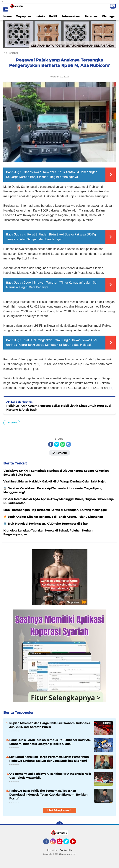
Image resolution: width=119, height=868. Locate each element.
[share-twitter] (57, 444)
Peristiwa (91, 16)
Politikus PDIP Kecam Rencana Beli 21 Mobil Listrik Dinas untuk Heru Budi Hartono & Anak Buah (59, 408)
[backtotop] (60, 825)
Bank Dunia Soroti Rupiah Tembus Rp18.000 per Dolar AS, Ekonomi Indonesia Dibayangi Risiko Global (50, 742)
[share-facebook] (51, 444)
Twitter (68, 843)
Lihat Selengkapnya (60, 810)
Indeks (40, 16)
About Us (52, 850)
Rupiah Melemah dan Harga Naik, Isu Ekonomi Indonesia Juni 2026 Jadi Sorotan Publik (50, 725)
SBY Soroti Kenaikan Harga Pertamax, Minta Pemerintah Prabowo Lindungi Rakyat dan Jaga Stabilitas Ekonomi (49, 759)
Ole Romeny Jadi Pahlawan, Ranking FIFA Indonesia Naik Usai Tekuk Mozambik (50, 776)
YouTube (76, 843)
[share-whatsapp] (63, 444)
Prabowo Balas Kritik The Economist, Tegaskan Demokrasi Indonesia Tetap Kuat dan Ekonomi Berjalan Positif (48, 795)
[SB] (110, 388)
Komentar (60, 453)
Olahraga (108, 16)
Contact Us (66, 850)
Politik (53, 16)
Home (7, 16)
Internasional (71, 16)
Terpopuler (23, 16)
